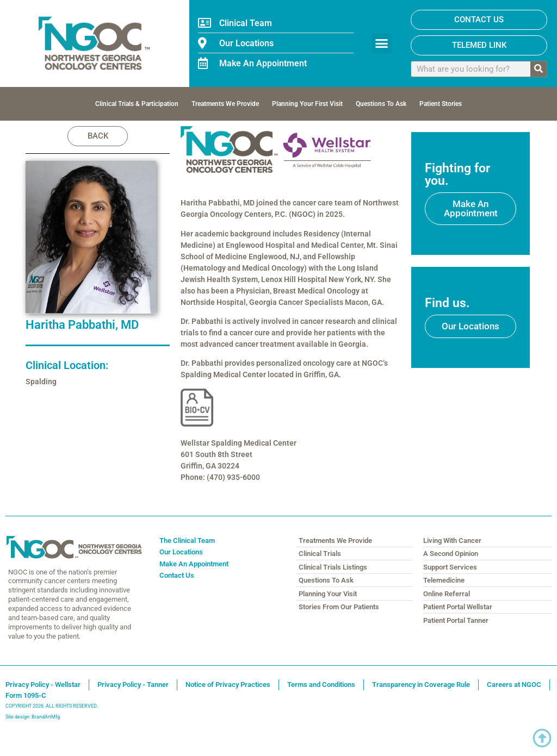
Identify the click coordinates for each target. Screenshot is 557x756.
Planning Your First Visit (307, 104)
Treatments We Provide (225, 104)
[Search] (539, 69)
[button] (382, 43)
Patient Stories (441, 104)
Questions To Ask (381, 104)
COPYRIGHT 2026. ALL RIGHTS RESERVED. (52, 707)
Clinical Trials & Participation (137, 104)
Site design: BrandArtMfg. (33, 717)
